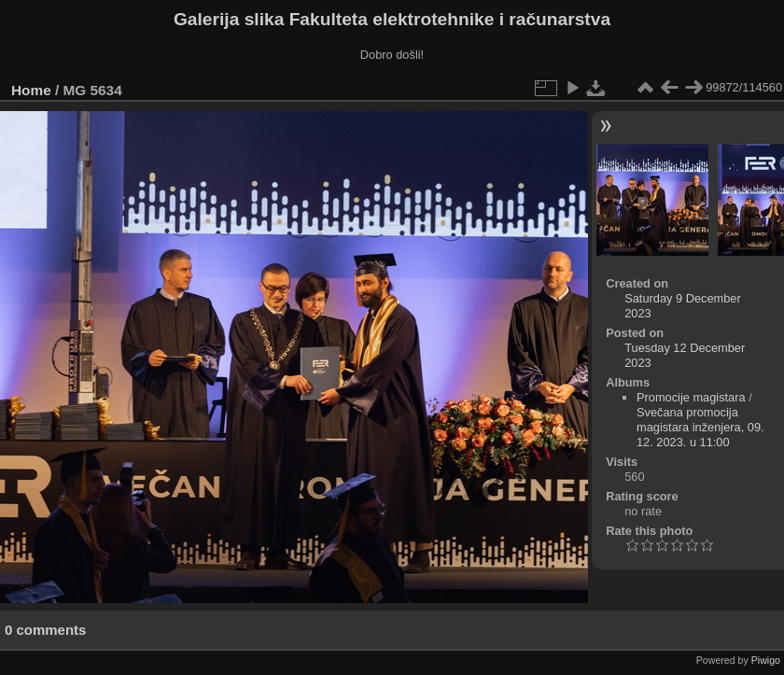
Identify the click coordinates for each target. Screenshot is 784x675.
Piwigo (766, 660)
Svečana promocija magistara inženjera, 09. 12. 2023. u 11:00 (700, 427)
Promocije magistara (691, 397)
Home (31, 90)
